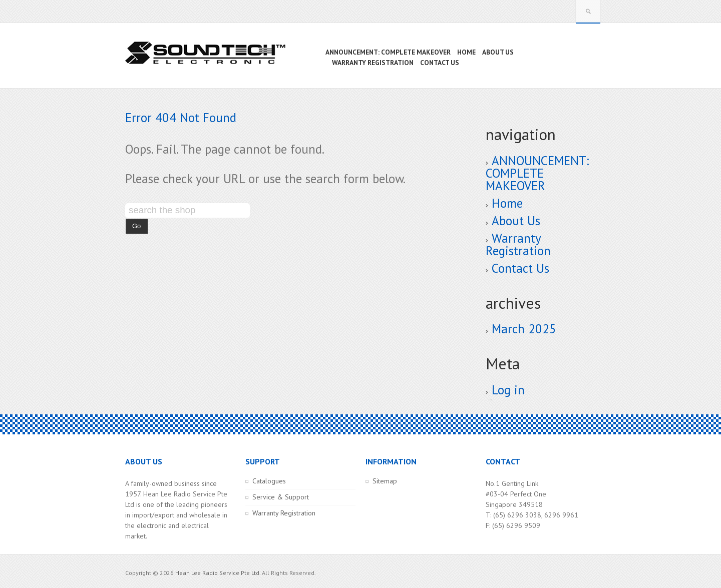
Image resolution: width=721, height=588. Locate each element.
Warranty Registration (518, 244)
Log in (508, 390)
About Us (516, 221)
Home (507, 203)
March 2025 (524, 329)
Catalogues (269, 481)
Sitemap (385, 481)
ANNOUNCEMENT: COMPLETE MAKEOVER (537, 173)
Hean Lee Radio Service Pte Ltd (217, 573)
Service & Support (281, 497)
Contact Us (520, 268)
